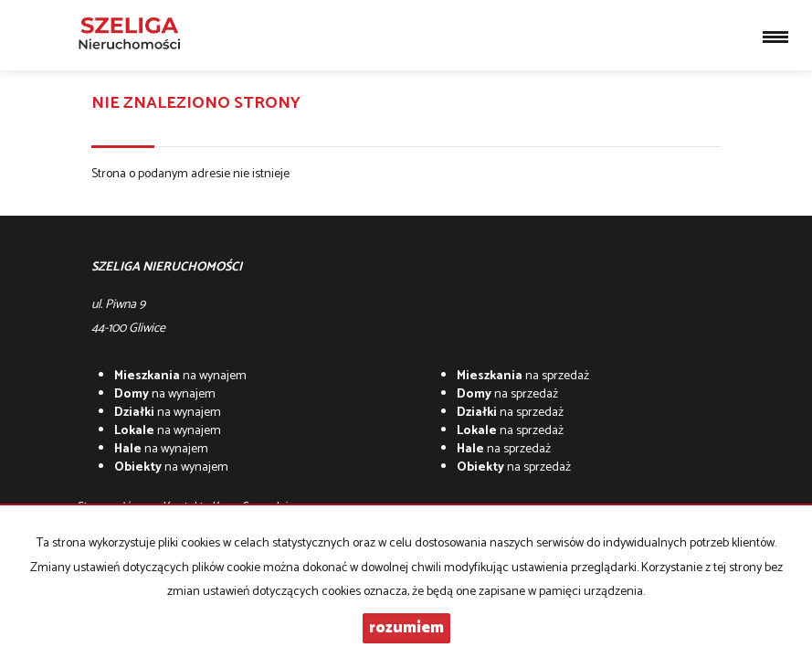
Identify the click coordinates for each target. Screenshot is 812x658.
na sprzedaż (523, 376)
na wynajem (180, 376)
